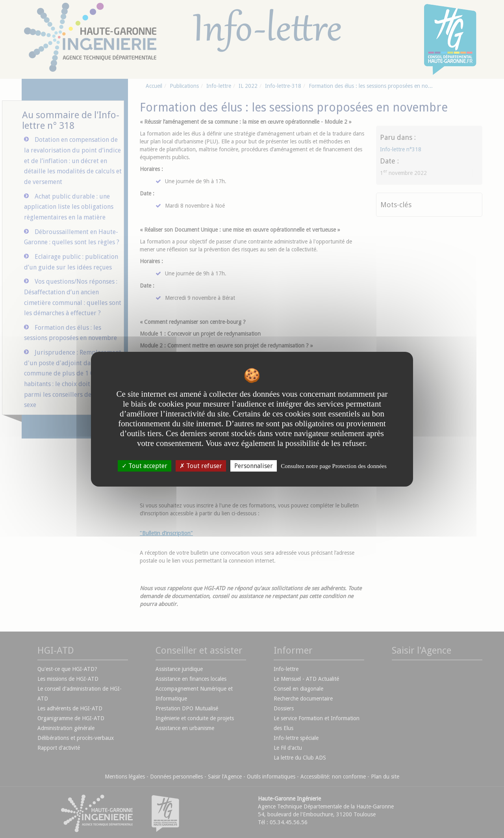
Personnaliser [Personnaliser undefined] (254, 465)
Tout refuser (201, 465)
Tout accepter (145, 465)
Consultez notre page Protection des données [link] (334, 466)
